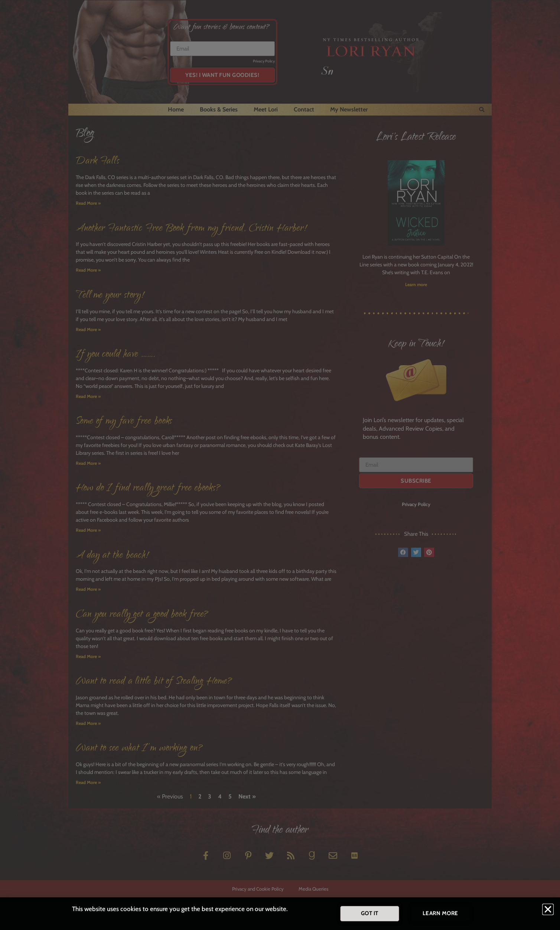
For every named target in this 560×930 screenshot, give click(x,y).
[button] (548, 909)
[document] (280, 465)
